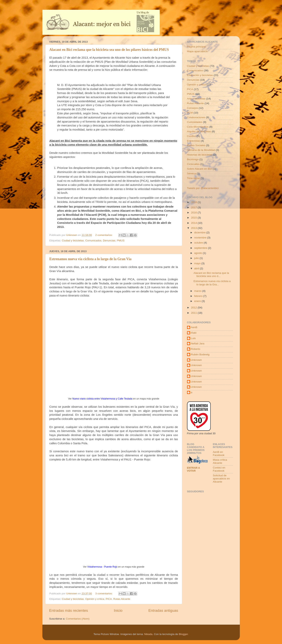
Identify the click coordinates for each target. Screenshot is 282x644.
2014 (194, 223)
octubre (199, 243)
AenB (194, 327)
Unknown (196, 360)
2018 (194, 202)
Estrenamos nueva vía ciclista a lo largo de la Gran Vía (90, 259)
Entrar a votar (193, 469)
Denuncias (109, 240)
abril (197, 268)
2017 (194, 207)
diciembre (200, 232)
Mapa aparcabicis (197, 51)
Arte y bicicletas (196, 99)
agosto (199, 253)
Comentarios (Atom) (78, 619)
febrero (199, 296)
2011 (194, 313)
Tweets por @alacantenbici (203, 188)
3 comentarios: (104, 593)
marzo (198, 291)
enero (198, 301)
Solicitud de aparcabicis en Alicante (221, 479)
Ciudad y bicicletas (73, 240)
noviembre (201, 238)
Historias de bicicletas (200, 155)
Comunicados (93, 240)
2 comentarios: (104, 235)
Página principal (196, 47)
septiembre (201, 248)
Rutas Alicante (122, 599)
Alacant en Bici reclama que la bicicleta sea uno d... (211, 275)
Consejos (192, 108)
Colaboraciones (196, 117)
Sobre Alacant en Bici (200, 169)
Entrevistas (194, 141)
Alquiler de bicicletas (199, 131)
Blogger (183, 634)
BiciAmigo (193, 159)
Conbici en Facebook (219, 469)
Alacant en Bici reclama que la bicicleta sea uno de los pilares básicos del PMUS (109, 50)
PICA (109, 599)
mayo (198, 263)
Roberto (196, 349)
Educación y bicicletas (200, 75)
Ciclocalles (193, 164)
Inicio (118, 610)
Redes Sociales (196, 145)
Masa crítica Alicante (220, 461)
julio (197, 258)
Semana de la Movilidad (201, 150)
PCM (190, 113)
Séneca (192, 173)
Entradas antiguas (163, 610)
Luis (193, 338)
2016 (194, 213)
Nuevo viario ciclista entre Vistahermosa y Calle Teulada (102, 399)
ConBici (192, 136)
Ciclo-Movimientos (198, 127)
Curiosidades (195, 122)
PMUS (121, 240)
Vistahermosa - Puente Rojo (102, 567)
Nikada (148, 634)
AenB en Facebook (219, 454)
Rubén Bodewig (200, 354)
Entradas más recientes (69, 610)
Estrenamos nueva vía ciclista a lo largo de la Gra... (212, 283)
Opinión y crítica (95, 599)
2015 (194, 218)
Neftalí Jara (198, 343)
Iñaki (194, 333)
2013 (194, 228)
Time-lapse (193, 178)
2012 (194, 308)
